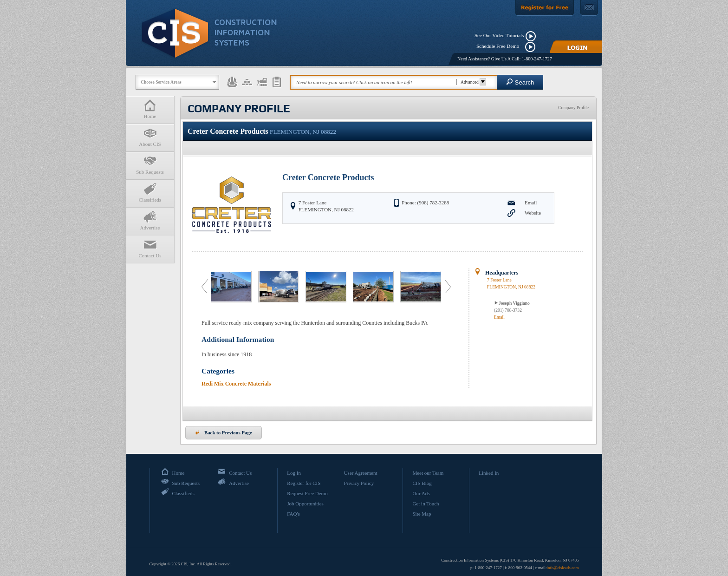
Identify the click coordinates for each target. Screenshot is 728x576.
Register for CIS (304, 483)
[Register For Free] (545, 8)
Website (533, 213)
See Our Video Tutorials (499, 35)
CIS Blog (422, 483)
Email (531, 203)
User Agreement (361, 473)
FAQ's (293, 514)
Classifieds (150, 193)
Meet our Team (428, 473)
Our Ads (421, 493)
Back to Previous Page (224, 432)
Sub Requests (150, 165)
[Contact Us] (589, 8)
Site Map (422, 514)
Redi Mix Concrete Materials (236, 384)
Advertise (150, 220)
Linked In (489, 473)
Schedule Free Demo (500, 46)
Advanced (472, 82)
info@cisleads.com (562, 568)
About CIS (150, 137)
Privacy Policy (359, 483)
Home (150, 109)
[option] (232, 287)
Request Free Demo (307, 493)
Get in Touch (426, 504)
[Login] (576, 47)
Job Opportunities (305, 504)
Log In (294, 473)
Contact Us (150, 248)
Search (520, 82)
